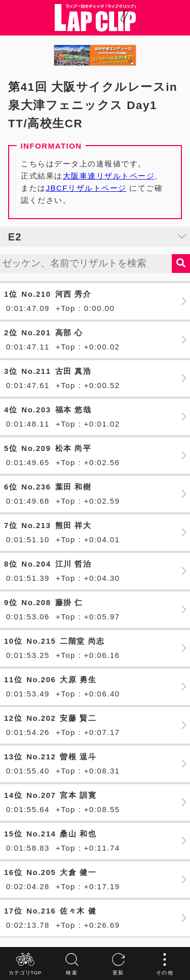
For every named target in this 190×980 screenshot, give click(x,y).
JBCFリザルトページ (86, 188)
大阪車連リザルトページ (109, 176)
